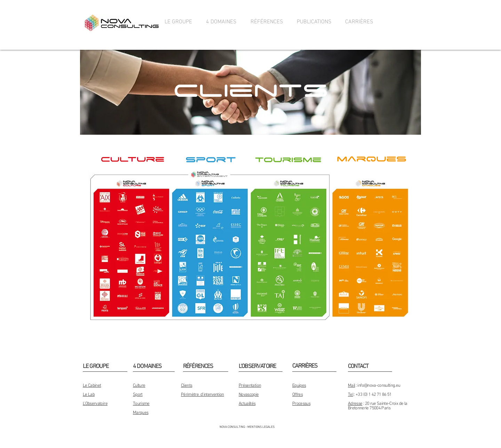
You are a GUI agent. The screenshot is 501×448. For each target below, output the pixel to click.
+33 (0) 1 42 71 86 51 (373, 395)
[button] (178, 22)
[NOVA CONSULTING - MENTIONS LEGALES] (247, 427)
